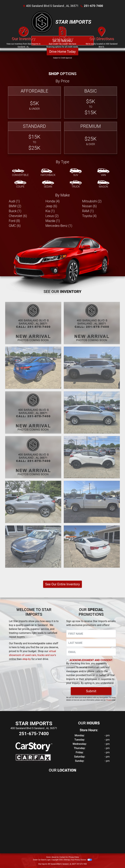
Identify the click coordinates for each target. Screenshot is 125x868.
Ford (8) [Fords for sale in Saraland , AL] (14, 221)
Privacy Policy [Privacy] (74, 857)
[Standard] (34, 138)
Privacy (109, 700)
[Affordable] (34, 103)
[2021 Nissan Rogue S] (92, 368)
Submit (91, 691)
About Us (55, 857)
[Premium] (91, 138)
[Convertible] (20, 173)
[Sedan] (48, 184)
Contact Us (64, 857)
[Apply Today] (62, 39)
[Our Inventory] (23, 39)
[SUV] (76, 173)
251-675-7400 (93, 6)
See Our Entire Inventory (62, 584)
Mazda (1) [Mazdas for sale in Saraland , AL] (53, 221)
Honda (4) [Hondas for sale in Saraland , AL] (52, 201)
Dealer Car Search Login (42, 860)
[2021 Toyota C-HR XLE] (92, 457)
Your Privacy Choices (81, 860)
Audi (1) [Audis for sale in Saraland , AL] (14, 201)
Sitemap (67, 860)
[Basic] (91, 103)
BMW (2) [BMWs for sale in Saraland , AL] (15, 206)
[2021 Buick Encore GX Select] (33, 502)
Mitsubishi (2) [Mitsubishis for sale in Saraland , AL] (92, 201)
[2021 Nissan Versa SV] (33, 368)
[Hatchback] (48, 173)
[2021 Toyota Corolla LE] (33, 412)
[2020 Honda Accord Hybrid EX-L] (33, 547)
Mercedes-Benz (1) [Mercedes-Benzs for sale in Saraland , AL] (59, 226)
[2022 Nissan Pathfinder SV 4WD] (92, 323)
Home (48, 857)
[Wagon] (103, 184)
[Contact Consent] (67, 660)
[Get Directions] (102, 39)
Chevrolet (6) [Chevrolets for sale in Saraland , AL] (18, 216)
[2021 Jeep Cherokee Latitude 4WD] (33, 457)
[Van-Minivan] (103, 173)
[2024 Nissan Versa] (33, 323)
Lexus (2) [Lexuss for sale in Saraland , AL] (52, 216)
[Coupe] (20, 184)
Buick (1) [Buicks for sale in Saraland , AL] (15, 211)
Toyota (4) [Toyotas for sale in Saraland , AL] (89, 216)
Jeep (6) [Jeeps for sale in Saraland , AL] (51, 206)
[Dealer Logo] (42, 22)
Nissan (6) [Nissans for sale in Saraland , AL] (90, 206)
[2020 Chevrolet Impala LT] (92, 547)
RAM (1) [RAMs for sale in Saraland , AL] (88, 211)
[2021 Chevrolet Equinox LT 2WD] (92, 412)
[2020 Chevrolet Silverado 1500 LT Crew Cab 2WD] (92, 502)
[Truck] (76, 184)
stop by (27, 659)
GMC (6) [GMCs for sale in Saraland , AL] (15, 226)
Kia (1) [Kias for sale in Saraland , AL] (50, 211)
